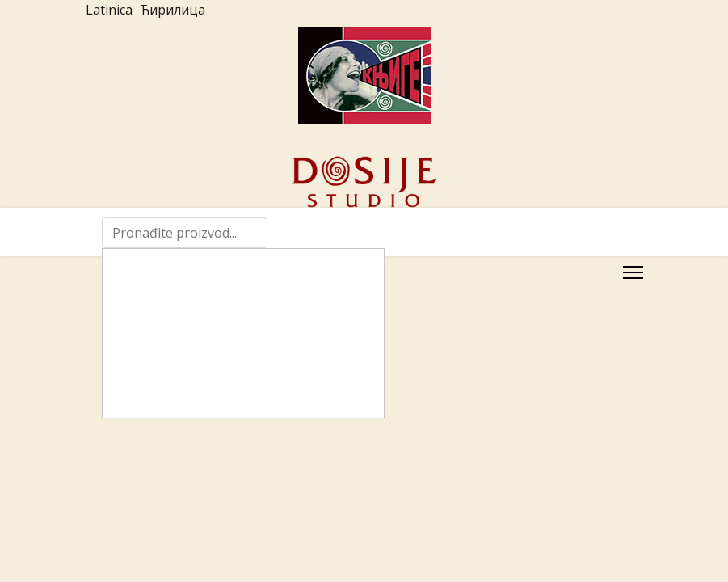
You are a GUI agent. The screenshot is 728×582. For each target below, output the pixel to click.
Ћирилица (173, 10)
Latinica (109, 10)
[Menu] (633, 272)
